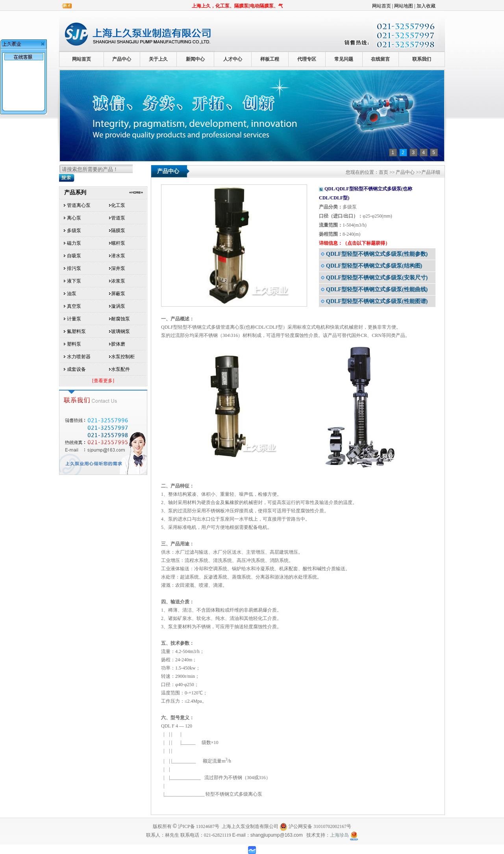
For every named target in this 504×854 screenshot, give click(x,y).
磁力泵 (74, 243)
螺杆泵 (118, 243)
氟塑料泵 (76, 331)
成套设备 (76, 369)
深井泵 (118, 268)
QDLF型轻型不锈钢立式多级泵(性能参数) (377, 254)
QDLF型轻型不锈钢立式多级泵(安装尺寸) (377, 278)
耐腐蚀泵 (120, 319)
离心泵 (74, 218)
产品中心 (122, 59)
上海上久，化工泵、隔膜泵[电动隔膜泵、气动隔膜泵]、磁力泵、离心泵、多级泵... (282, 6)
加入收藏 (426, 6)
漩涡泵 (118, 306)
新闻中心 (195, 59)
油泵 (72, 294)
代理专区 (307, 59)
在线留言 (380, 59)
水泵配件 (120, 369)
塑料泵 (74, 344)
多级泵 (74, 231)
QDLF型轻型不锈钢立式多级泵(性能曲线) (377, 289)
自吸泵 (74, 256)
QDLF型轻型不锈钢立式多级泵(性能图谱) (377, 301)
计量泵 (74, 319)
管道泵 (118, 218)
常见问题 (344, 59)
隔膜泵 (118, 231)
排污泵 (74, 268)
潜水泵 (118, 256)
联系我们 (422, 59)
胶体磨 (118, 344)
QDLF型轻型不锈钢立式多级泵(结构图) (374, 266)
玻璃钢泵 (120, 331)
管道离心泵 (79, 205)
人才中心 (233, 59)
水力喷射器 (79, 357)
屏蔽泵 (118, 294)
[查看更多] (103, 381)
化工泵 (118, 205)
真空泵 (74, 306)
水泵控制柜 (123, 357)
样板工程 (270, 59)
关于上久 (158, 59)
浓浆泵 (118, 281)
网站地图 (404, 6)
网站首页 (382, 6)
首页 (384, 172)
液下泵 (74, 281)
